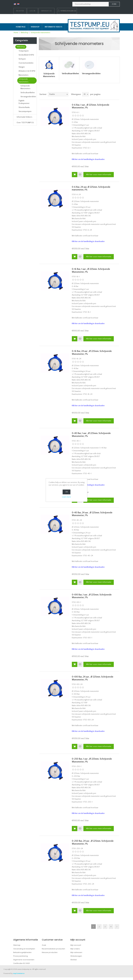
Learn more (66, 497)
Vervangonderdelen (28, 97)
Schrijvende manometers (24, 80)
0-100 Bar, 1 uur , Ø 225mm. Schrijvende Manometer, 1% (92, 596)
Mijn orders (75, 949)
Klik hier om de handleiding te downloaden (88, 159)
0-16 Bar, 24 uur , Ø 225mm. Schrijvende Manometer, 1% (92, 353)
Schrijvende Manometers (25, 87)
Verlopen (22, 59)
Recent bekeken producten (53, 949)
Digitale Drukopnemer (24, 102)
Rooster (113, 94)
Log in (32, 11)
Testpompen (24, 51)
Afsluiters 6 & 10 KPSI (27, 71)
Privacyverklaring (21, 956)
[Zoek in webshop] (91, 4)
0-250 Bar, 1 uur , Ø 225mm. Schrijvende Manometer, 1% (92, 760)
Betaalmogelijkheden (22, 952)
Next (117, 927)
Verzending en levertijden (24, 949)
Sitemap (17, 945)
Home (16, 33)
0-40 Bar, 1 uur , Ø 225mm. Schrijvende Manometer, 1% (91, 435)
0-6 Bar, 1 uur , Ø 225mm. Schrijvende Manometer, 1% (91, 106)
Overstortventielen (26, 63)
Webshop (35, 27)
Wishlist (74, 960)
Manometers (24, 75)
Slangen (22, 67)
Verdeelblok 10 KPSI (26, 55)
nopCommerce (19, 973)
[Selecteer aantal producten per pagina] (85, 94)
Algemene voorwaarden (24, 960)
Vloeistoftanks (24, 107)
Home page (21, 27)
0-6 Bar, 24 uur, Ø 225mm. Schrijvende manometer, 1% (91, 188)
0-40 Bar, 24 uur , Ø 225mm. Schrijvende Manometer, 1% (92, 514)
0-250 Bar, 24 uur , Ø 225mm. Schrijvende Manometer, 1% (93, 842)
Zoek (44, 945)
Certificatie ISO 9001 (21, 963)
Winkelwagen (76, 956)
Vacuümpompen (25, 111)
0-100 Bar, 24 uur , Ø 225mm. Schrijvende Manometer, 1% (93, 678)
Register (20, 11)
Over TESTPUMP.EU (25, 123)
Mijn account (76, 945)
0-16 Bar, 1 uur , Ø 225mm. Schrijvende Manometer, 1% (91, 271)
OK (67, 492)
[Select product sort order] (58, 94)
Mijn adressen (76, 952)
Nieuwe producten (50, 952)
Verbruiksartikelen (28, 93)
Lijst (118, 94)
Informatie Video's (53, 27)
